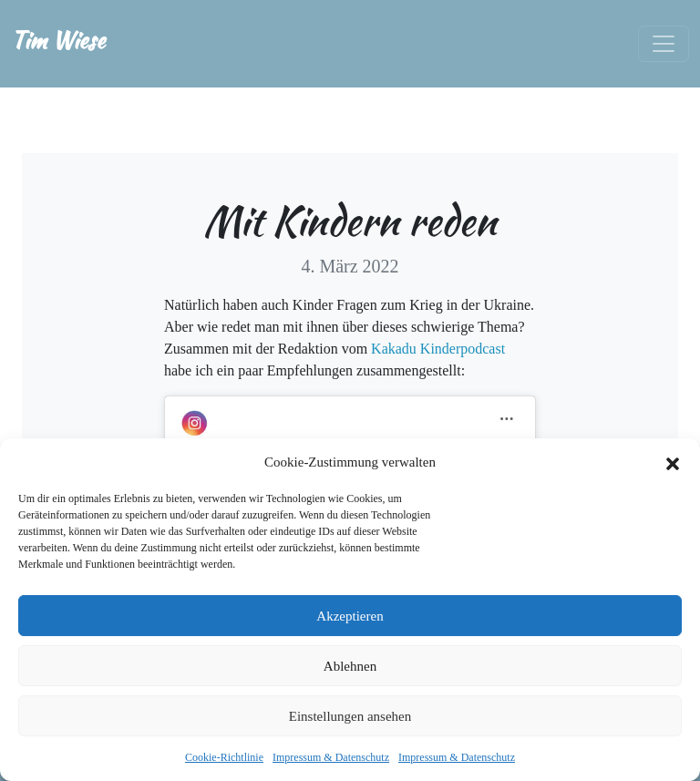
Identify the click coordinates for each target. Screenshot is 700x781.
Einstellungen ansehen (350, 716)
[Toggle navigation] (664, 44)
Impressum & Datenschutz (331, 757)
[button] (673, 462)
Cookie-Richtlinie (224, 757)
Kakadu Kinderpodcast (438, 349)
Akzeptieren (350, 616)
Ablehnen (350, 666)
